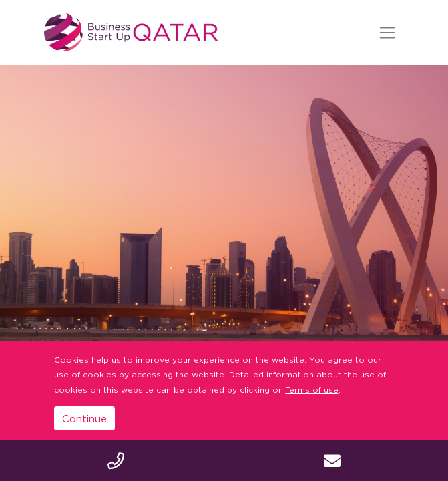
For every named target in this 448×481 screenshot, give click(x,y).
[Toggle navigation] (388, 33)
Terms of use (312, 390)
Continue (84, 418)
